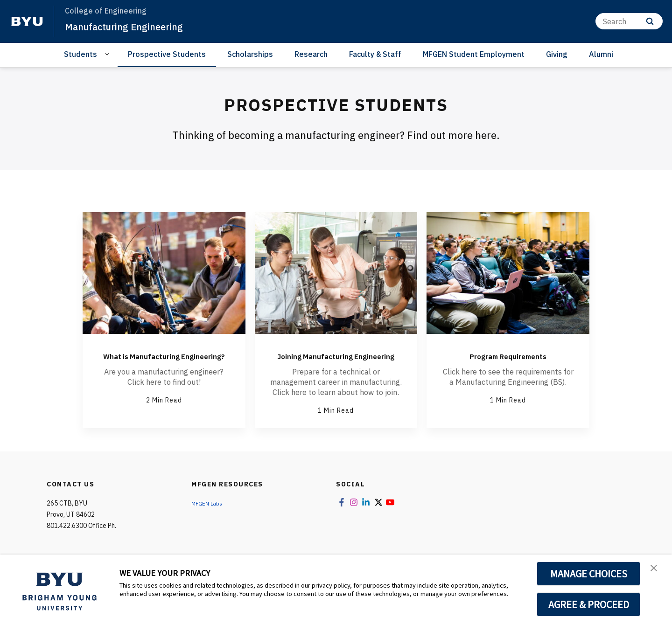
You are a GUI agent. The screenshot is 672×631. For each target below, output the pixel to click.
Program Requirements (508, 355)
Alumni (601, 54)
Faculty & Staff (375, 54)
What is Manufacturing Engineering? (164, 362)
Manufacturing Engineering (136, 26)
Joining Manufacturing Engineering (336, 362)
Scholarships (250, 54)
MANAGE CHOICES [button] (589, 574)
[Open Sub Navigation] (108, 54)
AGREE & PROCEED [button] (589, 604)
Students (80, 54)
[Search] (629, 21)
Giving (557, 54)
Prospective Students (167, 54)
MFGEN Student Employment (474, 54)
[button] (657, 571)
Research (311, 54)
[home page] (27, 21)
